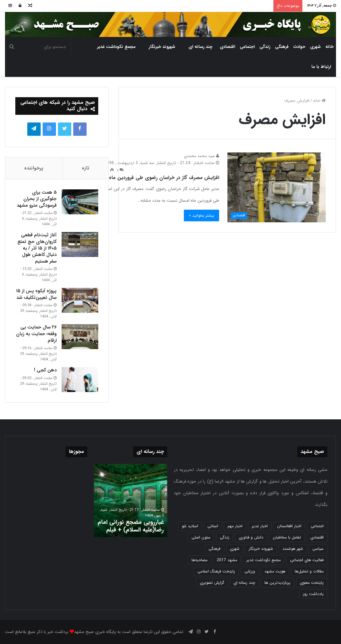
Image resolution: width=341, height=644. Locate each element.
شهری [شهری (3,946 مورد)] (235, 549)
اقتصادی (227, 47)
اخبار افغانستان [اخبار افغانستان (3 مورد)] (289, 526)
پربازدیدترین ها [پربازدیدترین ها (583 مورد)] (277, 583)
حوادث (299, 47)
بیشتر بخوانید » (201, 215)
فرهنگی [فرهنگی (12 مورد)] (214, 549)
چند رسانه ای (200, 47)
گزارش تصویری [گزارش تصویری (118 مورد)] (212, 583)
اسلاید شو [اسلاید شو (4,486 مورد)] (190, 526)
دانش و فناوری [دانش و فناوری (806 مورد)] (251, 537)
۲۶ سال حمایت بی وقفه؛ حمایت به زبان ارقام (36, 334)
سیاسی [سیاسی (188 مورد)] (318, 549)
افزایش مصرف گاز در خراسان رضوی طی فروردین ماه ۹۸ (161, 178)
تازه (86, 168)
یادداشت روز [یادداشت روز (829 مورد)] (313, 594)
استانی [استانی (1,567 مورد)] (213, 526)
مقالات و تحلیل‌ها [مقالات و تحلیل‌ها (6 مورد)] (309, 571)
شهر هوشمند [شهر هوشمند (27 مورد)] (293, 549)
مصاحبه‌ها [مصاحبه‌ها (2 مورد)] (199, 560)
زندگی (265, 47)
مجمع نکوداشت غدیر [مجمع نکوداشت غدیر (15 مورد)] (264, 560)
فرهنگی (282, 47)
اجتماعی (247, 47)
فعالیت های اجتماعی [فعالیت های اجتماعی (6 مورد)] (307, 560)
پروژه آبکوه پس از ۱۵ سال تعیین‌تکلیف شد (36, 294)
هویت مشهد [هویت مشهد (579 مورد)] (275, 571)
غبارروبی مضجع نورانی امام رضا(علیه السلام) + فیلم (131, 526)
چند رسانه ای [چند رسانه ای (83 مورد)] (244, 583)
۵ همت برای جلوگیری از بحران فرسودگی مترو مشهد (37, 199)
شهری (315, 47)
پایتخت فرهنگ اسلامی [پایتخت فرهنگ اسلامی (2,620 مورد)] (216, 571)
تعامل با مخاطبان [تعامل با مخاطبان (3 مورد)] (287, 537)
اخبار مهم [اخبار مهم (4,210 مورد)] (235, 526)
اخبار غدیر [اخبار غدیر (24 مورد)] (260, 526)
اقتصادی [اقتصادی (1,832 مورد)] (317, 537)
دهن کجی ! (45, 370)
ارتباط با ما (321, 67)
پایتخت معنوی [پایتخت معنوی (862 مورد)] (312, 583)
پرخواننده (34, 168)
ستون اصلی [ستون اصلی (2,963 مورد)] (201, 537)
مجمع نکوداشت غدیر (116, 47)
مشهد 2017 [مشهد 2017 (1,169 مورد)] (227, 560)
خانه (330, 47)
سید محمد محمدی (201, 156)
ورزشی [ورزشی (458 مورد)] (250, 571)
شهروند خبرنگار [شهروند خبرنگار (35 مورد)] (261, 549)
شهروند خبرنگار (162, 47)
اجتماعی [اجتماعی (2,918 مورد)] (317, 526)
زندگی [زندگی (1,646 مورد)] (225, 537)
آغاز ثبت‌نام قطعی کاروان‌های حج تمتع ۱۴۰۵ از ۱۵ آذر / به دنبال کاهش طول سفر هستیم (37, 248)
